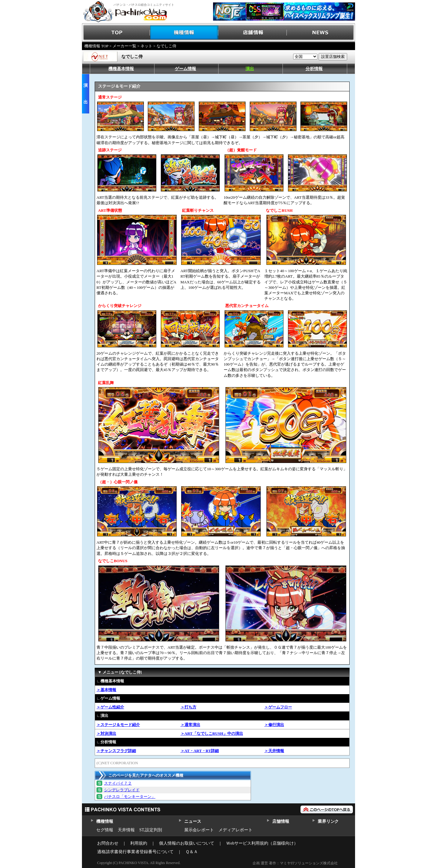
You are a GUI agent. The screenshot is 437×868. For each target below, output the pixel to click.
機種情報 (184, 33)
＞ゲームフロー (278, 707)
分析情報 (314, 69)
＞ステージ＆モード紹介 (118, 725)
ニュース (193, 821)
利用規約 (139, 843)
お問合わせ (108, 843)
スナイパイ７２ (118, 783)
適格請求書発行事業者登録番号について (135, 852)
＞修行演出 (274, 725)
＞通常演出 (190, 725)
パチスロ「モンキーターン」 (130, 797)
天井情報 (126, 830)
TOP (116, 33)
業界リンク (328, 821)
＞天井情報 (274, 751)
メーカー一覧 (124, 46)
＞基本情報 (106, 690)
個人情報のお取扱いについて (187, 843)
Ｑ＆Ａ (192, 852)
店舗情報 (253, 33)
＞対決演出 (106, 733)
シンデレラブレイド (122, 790)
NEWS (321, 33)
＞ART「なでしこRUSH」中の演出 (212, 733)
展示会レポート (199, 830)
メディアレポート (235, 830)
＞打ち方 (188, 707)
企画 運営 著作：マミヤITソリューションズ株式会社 (295, 863)
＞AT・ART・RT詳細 (200, 751)
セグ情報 (105, 830)
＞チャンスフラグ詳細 (116, 751)
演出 (250, 69)
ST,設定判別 (151, 830)
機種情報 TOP (96, 46)
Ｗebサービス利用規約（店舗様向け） (262, 843)
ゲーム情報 (185, 69)
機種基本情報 (121, 69)
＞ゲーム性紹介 (110, 707)
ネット (146, 46)
